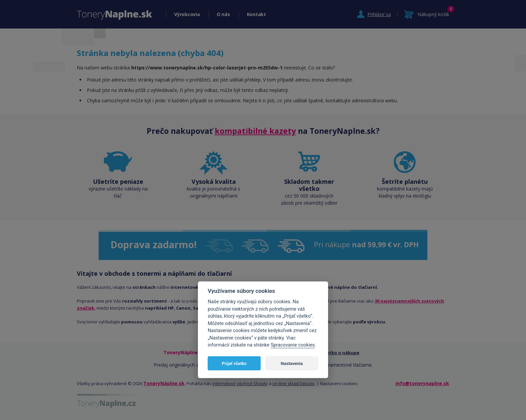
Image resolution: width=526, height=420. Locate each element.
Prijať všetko (234, 363)
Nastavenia (292, 363)
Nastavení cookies (339, 383)
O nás (223, 14)
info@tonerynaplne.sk (422, 383)
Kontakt (256, 14)
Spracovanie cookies (293, 345)
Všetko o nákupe (340, 353)
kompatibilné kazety (255, 131)
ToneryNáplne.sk (164, 383)
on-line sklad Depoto (294, 383)
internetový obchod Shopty (240, 383)
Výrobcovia (187, 14)
